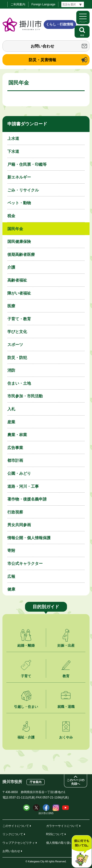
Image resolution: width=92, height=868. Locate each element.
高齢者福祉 (17, 280)
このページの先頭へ (76, 782)
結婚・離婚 (26, 645)
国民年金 (15, 229)
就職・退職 (66, 707)
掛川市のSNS (46, 813)
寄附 (11, 551)
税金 (11, 216)
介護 (11, 267)
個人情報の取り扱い (59, 843)
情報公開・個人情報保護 (29, 538)
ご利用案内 (18, 4)
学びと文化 (17, 332)
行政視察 (15, 512)
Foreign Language (43, 4)
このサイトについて (16, 826)
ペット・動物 (19, 203)
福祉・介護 (26, 737)
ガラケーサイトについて (62, 826)
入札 (11, 409)
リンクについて (13, 834)
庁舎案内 (36, 782)
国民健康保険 (19, 242)
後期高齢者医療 (21, 255)
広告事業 (15, 448)
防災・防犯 (17, 358)
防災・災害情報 (42, 60)
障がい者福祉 (19, 293)
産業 (11, 422)
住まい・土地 (19, 383)
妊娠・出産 (66, 645)
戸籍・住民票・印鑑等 (27, 164)
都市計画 (15, 460)
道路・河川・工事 (23, 486)
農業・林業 (17, 435)
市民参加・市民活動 (25, 396)
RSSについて (55, 834)
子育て (26, 676)
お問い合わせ (42, 46)
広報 (11, 577)
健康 (11, 589)
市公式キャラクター (25, 564)
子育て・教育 (19, 319)
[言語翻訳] (73, 4)
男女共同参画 (19, 525)
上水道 (13, 138)
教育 (66, 676)
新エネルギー (19, 177)
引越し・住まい (26, 707)
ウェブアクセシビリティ (19, 843)
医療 (11, 306)
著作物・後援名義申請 (27, 499)
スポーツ (15, 345)
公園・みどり (19, 473)
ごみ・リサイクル (23, 190)
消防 (11, 370)
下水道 (13, 151)
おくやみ (66, 737)
